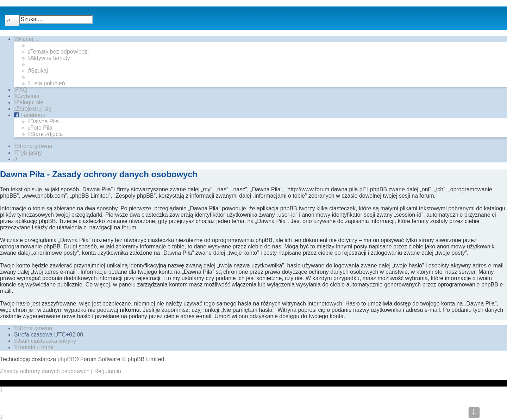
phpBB (66, 359)
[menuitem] (58, 52)
